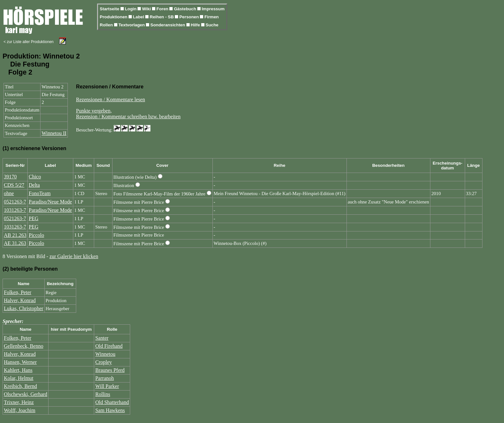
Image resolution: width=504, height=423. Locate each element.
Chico (35, 177)
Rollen (107, 25)
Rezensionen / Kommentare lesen (111, 99)
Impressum (213, 9)
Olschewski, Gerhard (26, 394)
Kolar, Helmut (19, 378)
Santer (102, 338)
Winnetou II (54, 133)
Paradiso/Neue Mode (50, 202)
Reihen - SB (162, 17)
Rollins (103, 394)
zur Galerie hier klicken (74, 256)
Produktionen (114, 17)
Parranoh (104, 378)
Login (131, 9)
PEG (33, 218)
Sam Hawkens (110, 410)
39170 (10, 177)
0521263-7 (15, 202)
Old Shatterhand (112, 402)
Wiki (147, 9)
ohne (9, 193)
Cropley (104, 362)
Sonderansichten (168, 25)
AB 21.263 (15, 235)
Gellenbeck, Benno (24, 346)
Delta (34, 185)
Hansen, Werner (20, 362)
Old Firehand (109, 346)
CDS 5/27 (14, 185)
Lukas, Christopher (24, 308)
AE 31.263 (15, 243)
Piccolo (36, 235)
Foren (163, 9)
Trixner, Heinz (19, 402)
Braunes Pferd (110, 370)
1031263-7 (15, 210)
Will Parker (107, 386)
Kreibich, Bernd (20, 386)
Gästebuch (186, 9)
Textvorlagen (132, 25)
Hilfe (196, 25)
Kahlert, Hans (18, 370)
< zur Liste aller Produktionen (29, 42)
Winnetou (105, 354)
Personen (190, 17)
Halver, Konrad (20, 300)
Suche (212, 25)
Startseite (110, 9)
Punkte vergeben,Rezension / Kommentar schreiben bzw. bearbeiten (128, 114)
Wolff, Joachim (20, 410)
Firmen (212, 17)
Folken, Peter (18, 292)
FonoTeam (40, 193)
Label (139, 17)
